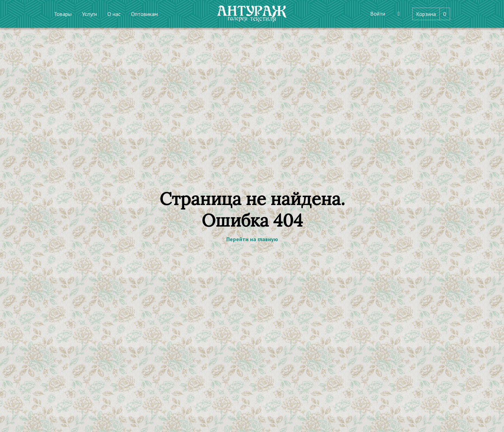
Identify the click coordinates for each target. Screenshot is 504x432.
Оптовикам (144, 14)
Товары (63, 14)
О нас (114, 14)
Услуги (90, 14)
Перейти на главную (252, 239)
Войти (378, 14)
